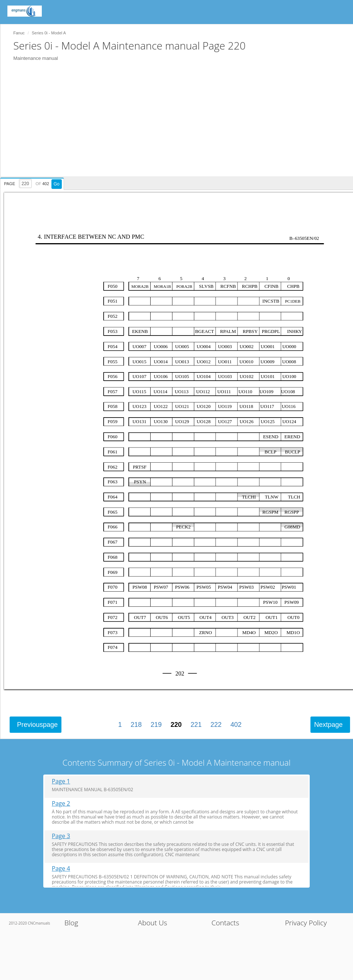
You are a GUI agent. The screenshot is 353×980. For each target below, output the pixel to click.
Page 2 (61, 804)
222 (216, 725)
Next (328, 725)
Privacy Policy (306, 923)
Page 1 (61, 781)
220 (176, 725)
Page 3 (61, 836)
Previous (37, 725)
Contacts (225, 923)
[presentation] (33, 183)
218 (136, 725)
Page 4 (61, 869)
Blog (71, 923)
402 (236, 725)
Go (57, 184)
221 (196, 725)
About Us (153, 923)
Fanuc (19, 33)
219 (156, 725)
